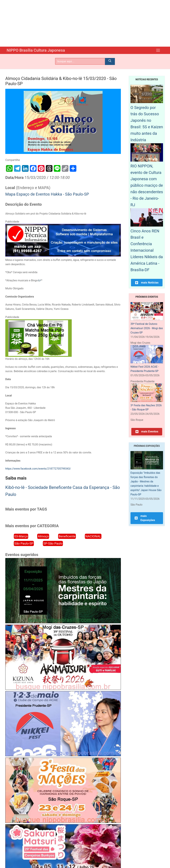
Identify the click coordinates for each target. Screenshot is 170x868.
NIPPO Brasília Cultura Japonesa (36, 50)
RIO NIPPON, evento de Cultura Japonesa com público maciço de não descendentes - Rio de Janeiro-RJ (147, 185)
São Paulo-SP (24, 543)
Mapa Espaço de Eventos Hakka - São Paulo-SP (47, 194)
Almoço (43, 536)
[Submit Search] (110, 61)
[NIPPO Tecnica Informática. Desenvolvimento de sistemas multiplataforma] (63, 256)
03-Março (21, 536)
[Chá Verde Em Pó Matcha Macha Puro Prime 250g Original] (39, 356)
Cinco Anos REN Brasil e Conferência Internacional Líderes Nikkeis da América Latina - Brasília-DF (147, 250)
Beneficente (67, 536)
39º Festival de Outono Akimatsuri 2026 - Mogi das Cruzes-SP (147, 328)
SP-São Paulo (53, 543)
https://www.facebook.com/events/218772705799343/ (38, 469)
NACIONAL (93, 536)
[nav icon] (158, 50)
